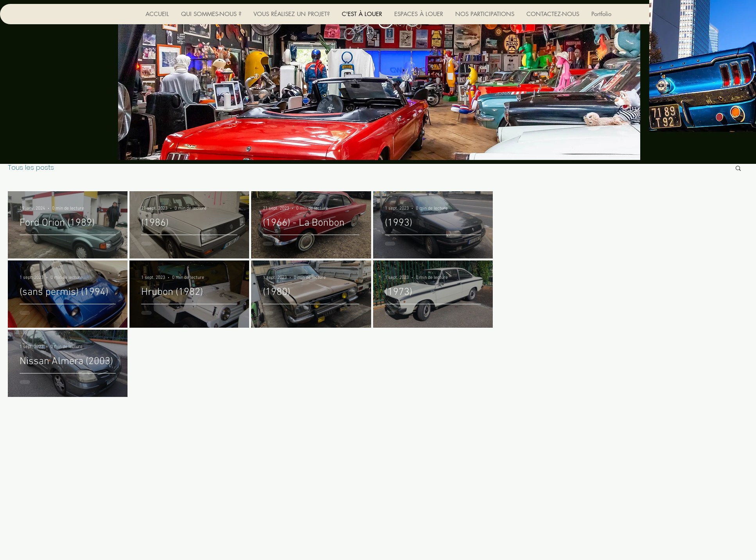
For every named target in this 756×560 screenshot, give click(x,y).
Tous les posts (31, 168)
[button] (738, 169)
